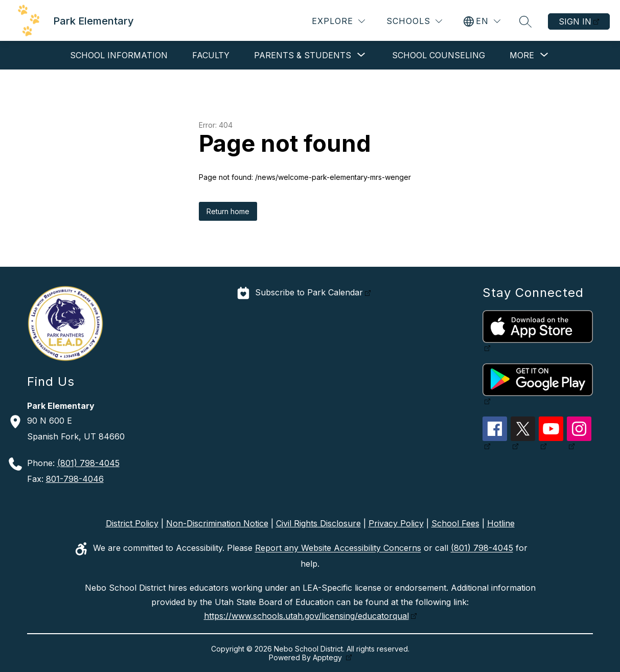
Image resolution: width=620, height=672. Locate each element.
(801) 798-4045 (88, 463)
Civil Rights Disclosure (318, 523)
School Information (119, 55)
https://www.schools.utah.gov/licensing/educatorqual (306, 616)
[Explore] (338, 21)
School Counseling (439, 55)
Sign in (575, 21)
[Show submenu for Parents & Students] (303, 55)
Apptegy (328, 657)
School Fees (455, 523)
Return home (228, 211)
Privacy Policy (396, 523)
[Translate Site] (482, 21)
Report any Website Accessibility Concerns (338, 548)
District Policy (132, 523)
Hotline (501, 523)
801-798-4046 (75, 479)
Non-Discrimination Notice (217, 523)
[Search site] (525, 21)
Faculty (211, 55)
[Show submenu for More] (522, 55)
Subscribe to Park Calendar (309, 293)
